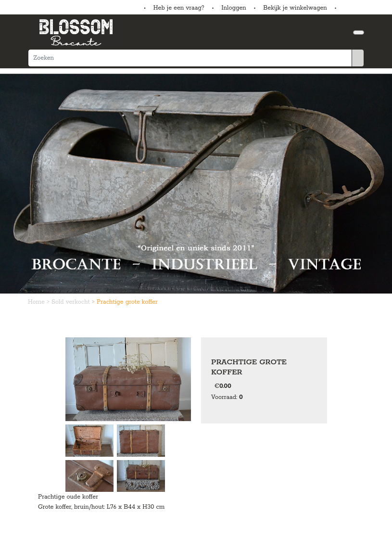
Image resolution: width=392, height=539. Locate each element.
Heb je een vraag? (179, 8)
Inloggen (234, 8)
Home (37, 302)
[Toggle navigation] (359, 32)
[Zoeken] (190, 58)
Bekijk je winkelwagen (295, 8)
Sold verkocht (72, 302)
